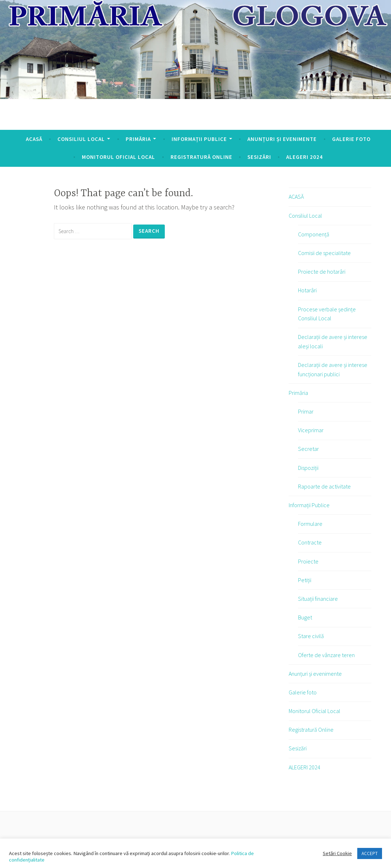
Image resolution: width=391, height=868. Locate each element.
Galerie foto (351, 139)
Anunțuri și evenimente (282, 139)
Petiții (305, 580)
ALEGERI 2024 (304, 157)
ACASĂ (34, 139)
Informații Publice (199, 139)
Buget (305, 617)
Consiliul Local (81, 139)
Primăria (138, 139)
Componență (314, 234)
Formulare (310, 524)
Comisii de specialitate (324, 253)
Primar (306, 411)
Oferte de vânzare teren (326, 655)
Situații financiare (318, 599)
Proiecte (308, 561)
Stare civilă (311, 636)
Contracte (310, 542)
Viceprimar (311, 430)
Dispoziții (308, 468)
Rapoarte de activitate (324, 486)
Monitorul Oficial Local (118, 157)
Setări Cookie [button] (337, 853)
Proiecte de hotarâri (322, 272)
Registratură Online (201, 157)
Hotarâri (307, 290)
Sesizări (259, 157)
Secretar (308, 449)
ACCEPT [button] (370, 853)
